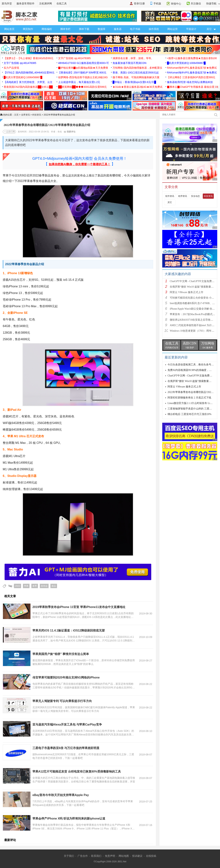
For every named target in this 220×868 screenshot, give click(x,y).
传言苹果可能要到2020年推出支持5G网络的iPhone (66, 677)
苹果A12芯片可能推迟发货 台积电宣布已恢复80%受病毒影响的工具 (77, 772)
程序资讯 (183, 196)
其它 (170, 202)
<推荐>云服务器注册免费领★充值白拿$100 (192, 58)
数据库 (102, 29)
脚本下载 (84, 29)
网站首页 (9, 29)
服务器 (118, 29)
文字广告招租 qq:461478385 (74, 58)
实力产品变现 (11, 68)
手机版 (157, 3)
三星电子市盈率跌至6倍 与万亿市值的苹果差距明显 (66, 748)
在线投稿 (151, 856)
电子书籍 (135, 29)
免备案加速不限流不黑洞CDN (129, 63)
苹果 (26, 586)
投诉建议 (137, 856)
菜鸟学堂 (7, 3)
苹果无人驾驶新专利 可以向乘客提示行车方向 (62, 701)
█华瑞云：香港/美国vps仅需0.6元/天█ (134, 82)
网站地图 (124, 856)
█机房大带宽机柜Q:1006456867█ (186, 63)
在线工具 (62, 3)
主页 (16, 115)
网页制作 (28, 29)
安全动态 (195, 196)
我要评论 (70, 132)
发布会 (44, 586)
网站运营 (173, 29)
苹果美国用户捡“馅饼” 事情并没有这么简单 (61, 654)
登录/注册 (139, 3)
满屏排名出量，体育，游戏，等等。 (133, 58)
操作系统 (154, 29)
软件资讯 (170, 196)
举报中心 (176, 4)
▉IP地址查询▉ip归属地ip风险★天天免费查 (83, 68)
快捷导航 (213, 3)
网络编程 (47, 29)
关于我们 (69, 856)
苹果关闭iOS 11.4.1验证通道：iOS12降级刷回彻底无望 (69, 630)
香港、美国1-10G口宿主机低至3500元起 (136, 73)
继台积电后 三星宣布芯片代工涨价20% (189, 414)
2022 (18, 586)
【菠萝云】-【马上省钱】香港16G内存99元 (29, 58)
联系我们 (96, 856)
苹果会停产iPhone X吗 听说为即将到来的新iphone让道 (69, 819)
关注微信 (196, 3)
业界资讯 (25, 115)
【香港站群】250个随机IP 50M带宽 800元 (82, 73)
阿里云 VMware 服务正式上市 (187, 292)
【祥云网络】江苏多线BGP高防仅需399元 (191, 77)
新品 (54, 586)
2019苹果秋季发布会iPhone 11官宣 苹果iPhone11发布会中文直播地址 (79, 607)
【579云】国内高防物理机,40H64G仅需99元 (29, 73)
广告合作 (83, 856)
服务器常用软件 (25, 3)
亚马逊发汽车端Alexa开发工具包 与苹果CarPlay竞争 (67, 724)
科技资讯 (37, 115)
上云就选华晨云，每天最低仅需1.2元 (79, 82)
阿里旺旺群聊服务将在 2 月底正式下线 (189, 398)
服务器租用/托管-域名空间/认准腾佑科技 (190, 82)
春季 (35, 586)
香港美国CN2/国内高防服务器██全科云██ (28, 87)
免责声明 (110, 856)
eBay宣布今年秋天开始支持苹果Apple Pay (61, 795)
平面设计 (191, 29)
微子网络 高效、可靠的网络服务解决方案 (136, 77)
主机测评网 (45, 3)
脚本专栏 (65, 29)
